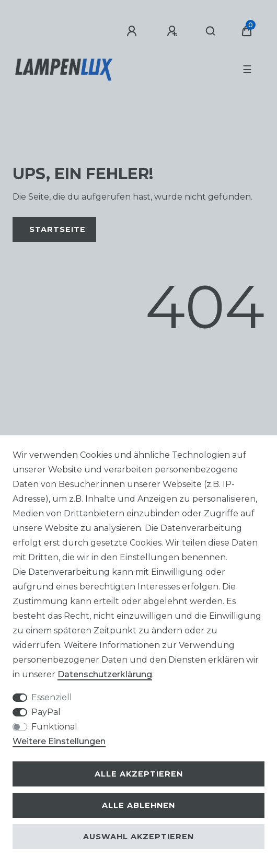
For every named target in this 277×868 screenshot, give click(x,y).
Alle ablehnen (138, 805)
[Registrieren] (174, 31)
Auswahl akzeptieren (138, 837)
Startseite (57, 229)
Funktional (54, 727)
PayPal (46, 712)
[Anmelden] (133, 31)
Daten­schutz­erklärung (105, 674)
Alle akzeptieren (139, 774)
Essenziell (52, 697)
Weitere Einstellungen (59, 741)
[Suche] (211, 31)
